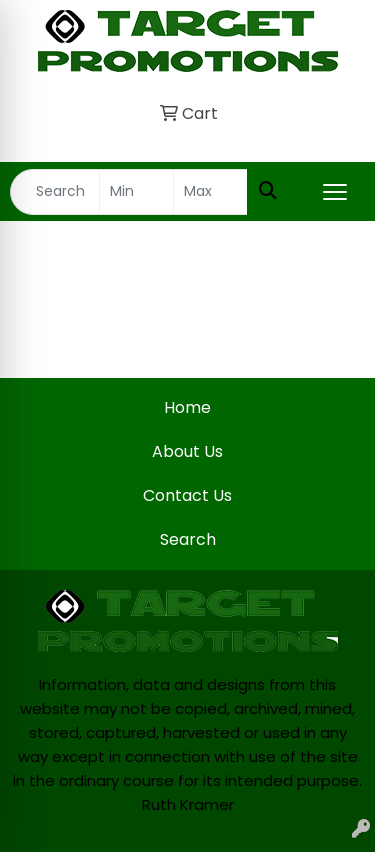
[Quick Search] (55, 192)
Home (187, 407)
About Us (187, 451)
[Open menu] (335, 192)
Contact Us (187, 495)
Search (188, 539)
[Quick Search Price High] (210, 192)
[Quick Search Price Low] (136, 192)
